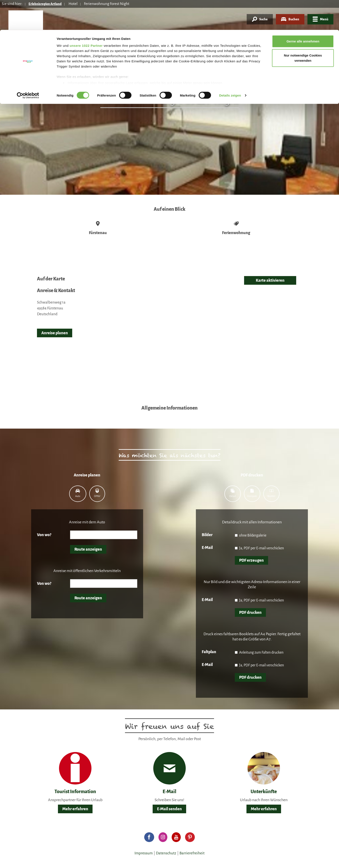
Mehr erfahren (75, 809)
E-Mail (207, 548)
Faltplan (209, 652)
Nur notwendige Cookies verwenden (303, 28)
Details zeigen (230, 66)
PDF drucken (250, 612)
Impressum (144, 853)
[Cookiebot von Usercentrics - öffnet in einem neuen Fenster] (28, 66)
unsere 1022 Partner (86, 16)
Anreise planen (55, 333)
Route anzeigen (88, 549)
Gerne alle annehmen (303, 11)
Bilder (207, 535)
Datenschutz (166, 853)
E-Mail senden (169, 809)
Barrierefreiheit (192, 853)
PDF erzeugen (251, 560)
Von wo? (44, 535)
